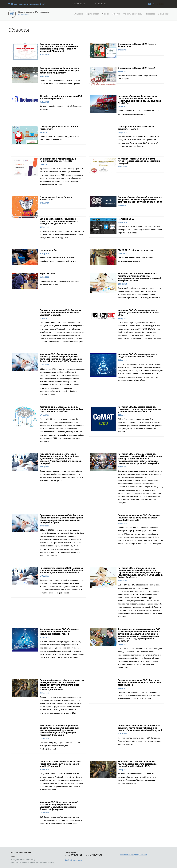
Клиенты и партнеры (133, 14)
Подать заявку (92, 14)
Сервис (106, 14)
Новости (116, 14)
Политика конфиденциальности (134, 855)
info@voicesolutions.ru (74, 860)
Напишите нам (158, 4)
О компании (164, 14)
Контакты (150, 14)
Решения (79, 14)
